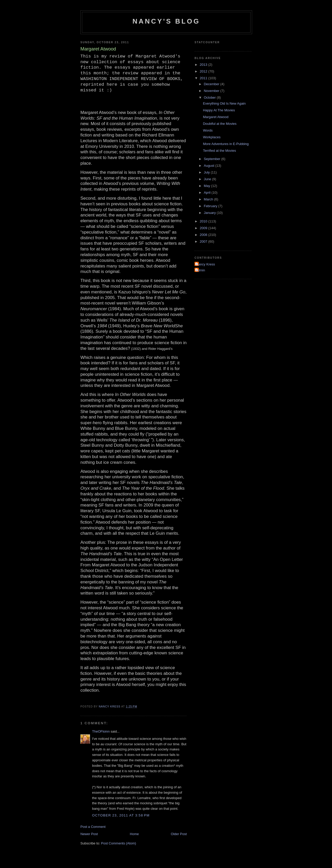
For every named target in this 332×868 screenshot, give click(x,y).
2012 (204, 71)
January (210, 213)
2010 (204, 221)
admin (200, 270)
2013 (204, 65)
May (208, 186)
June (208, 179)
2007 (204, 241)
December (212, 84)
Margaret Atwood (216, 117)
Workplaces (212, 137)
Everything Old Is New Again (224, 103)
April (208, 193)
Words (208, 130)
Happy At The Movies (219, 110)
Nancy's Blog (166, 21)
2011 (204, 78)
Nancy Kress (205, 264)
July (207, 172)
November (212, 91)
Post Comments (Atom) (119, 843)
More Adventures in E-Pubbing (226, 144)
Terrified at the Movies (219, 151)
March (209, 199)
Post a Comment (93, 827)
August (210, 166)
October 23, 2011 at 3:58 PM (121, 815)
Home (134, 834)
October (210, 97)
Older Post (179, 834)
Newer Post (89, 834)
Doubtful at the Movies (220, 124)
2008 (204, 235)
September (213, 159)
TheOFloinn (101, 731)
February (211, 206)
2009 (204, 228)
